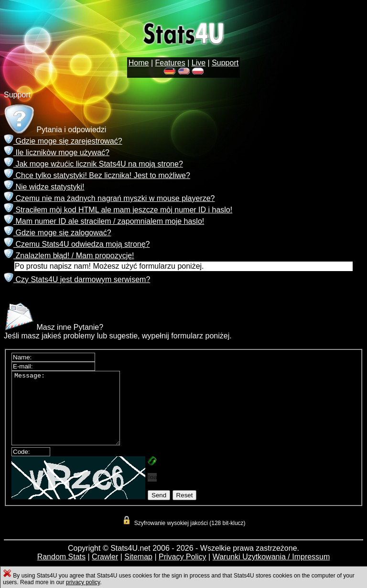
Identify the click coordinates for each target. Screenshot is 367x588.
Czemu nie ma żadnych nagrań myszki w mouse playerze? (109, 198)
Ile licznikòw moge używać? (57, 152)
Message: (72, 415)
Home (139, 63)
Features (170, 63)
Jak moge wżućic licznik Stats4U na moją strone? (93, 164)
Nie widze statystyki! (44, 187)
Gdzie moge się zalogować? (58, 233)
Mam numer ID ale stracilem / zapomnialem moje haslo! (104, 221)
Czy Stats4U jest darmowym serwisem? (77, 279)
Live (199, 63)
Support (225, 63)
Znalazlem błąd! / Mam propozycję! (69, 256)
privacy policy (83, 582)
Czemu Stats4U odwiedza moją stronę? (77, 244)
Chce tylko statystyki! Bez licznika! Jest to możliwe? (97, 175)
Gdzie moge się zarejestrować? (63, 141)
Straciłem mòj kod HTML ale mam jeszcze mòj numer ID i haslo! (118, 210)
